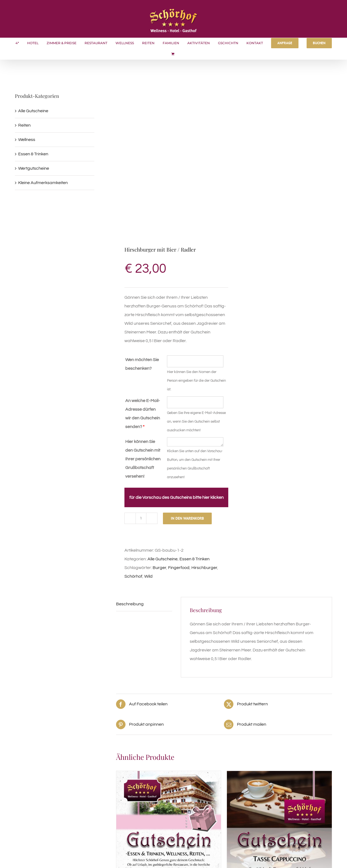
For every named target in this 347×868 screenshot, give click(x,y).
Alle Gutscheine (163, 559)
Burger (159, 568)
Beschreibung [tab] (130, 604)
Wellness (27, 140)
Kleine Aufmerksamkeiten (43, 183)
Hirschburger (204, 568)
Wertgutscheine (34, 168)
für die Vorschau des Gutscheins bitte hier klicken (176, 497)
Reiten (24, 125)
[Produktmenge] (141, 518)
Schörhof (133, 576)
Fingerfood (179, 568)
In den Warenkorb (187, 518)
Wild (148, 576)
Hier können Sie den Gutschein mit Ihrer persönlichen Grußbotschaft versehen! (143, 459)
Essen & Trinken (195, 559)
